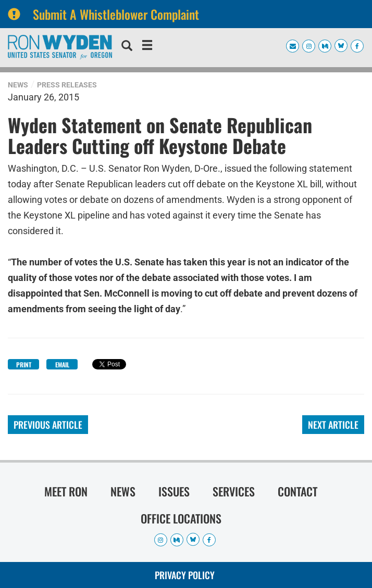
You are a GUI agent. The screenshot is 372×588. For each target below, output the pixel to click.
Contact (297, 491)
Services (234, 491)
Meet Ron (66, 491)
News (18, 85)
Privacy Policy (185, 575)
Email (62, 365)
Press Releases (67, 85)
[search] (127, 47)
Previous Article (48, 425)
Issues (174, 491)
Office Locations (181, 518)
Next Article (333, 425)
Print (24, 365)
